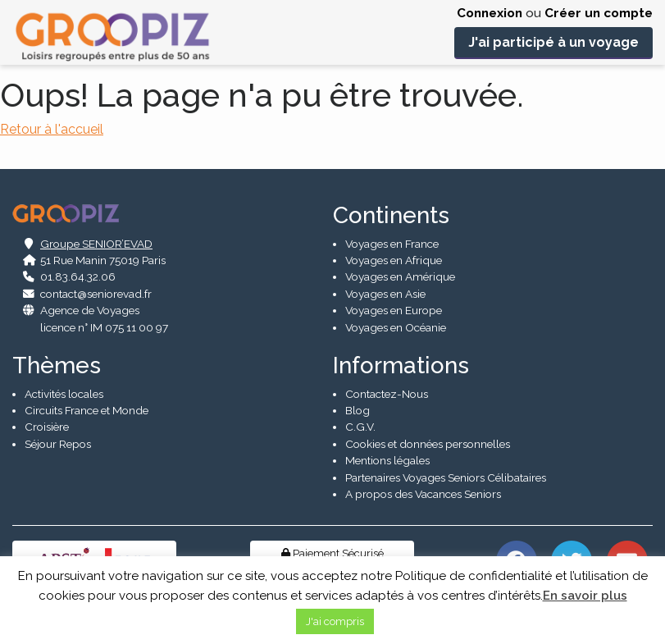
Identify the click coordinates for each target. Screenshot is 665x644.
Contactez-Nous (387, 394)
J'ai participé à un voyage (553, 42)
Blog (358, 410)
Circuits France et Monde (87, 410)
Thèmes (57, 365)
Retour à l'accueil (52, 129)
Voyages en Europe (394, 311)
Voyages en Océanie (396, 327)
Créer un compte (599, 13)
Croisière (47, 427)
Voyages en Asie (385, 294)
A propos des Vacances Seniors (423, 494)
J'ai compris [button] (335, 621)
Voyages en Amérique (400, 277)
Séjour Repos (58, 444)
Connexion (490, 13)
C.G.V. (360, 427)
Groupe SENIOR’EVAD (96, 244)
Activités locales (64, 394)
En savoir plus (585, 596)
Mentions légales (387, 461)
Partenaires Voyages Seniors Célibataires (446, 477)
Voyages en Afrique (394, 260)
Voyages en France (392, 244)
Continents (391, 215)
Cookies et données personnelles (428, 444)
